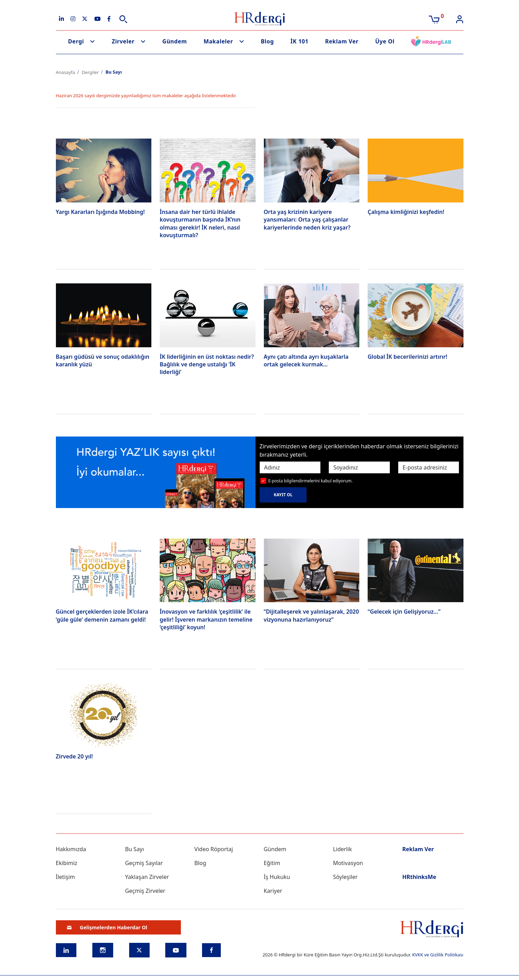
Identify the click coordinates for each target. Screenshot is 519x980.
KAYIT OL (283, 495)
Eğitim (272, 863)
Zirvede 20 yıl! (74, 756)
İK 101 (300, 41)
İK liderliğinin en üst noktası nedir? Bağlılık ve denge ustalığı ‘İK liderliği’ (207, 364)
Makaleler (218, 41)
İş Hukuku (277, 877)
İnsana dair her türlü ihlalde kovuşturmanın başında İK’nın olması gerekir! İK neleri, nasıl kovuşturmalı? (200, 223)
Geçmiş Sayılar (144, 863)
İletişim (65, 877)
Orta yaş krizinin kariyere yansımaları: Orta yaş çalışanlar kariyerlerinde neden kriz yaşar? (307, 220)
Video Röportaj (214, 849)
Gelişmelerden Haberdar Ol (107, 927)
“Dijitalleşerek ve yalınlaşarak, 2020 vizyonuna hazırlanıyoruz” (311, 615)
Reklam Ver (342, 41)
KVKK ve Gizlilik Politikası (438, 955)
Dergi (76, 41)
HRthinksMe (419, 877)
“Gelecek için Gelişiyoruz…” (404, 612)
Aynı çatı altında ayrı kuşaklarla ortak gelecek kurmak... (306, 360)
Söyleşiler (345, 877)
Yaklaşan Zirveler (147, 877)
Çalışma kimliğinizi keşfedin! (406, 212)
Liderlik (342, 849)
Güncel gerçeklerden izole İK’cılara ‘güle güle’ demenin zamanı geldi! (102, 615)
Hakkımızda (71, 849)
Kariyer (273, 891)
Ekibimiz (67, 863)
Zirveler (123, 41)
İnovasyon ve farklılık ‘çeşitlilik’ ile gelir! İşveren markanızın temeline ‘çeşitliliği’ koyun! (206, 619)
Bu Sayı (135, 849)
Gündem (175, 41)
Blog (267, 41)
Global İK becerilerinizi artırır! (407, 357)
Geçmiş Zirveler (145, 891)
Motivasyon (348, 863)
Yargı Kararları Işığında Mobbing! (100, 212)
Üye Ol (385, 41)
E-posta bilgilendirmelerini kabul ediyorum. (311, 481)
